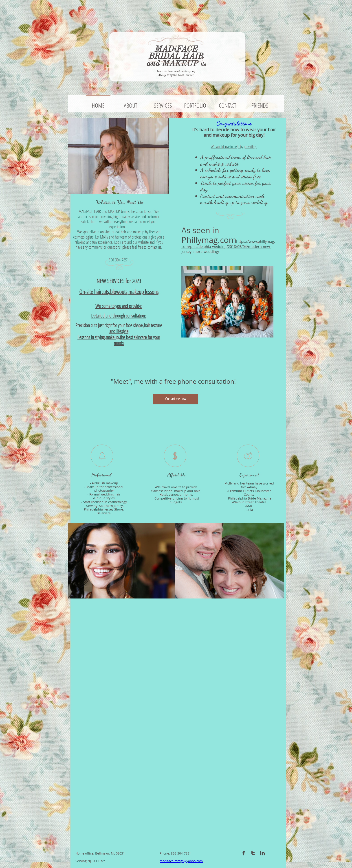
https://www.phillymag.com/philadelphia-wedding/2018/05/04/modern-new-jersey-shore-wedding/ (228, 246)
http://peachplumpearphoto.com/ (227, 329)
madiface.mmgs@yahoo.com (181, 861)
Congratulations (234, 123)
